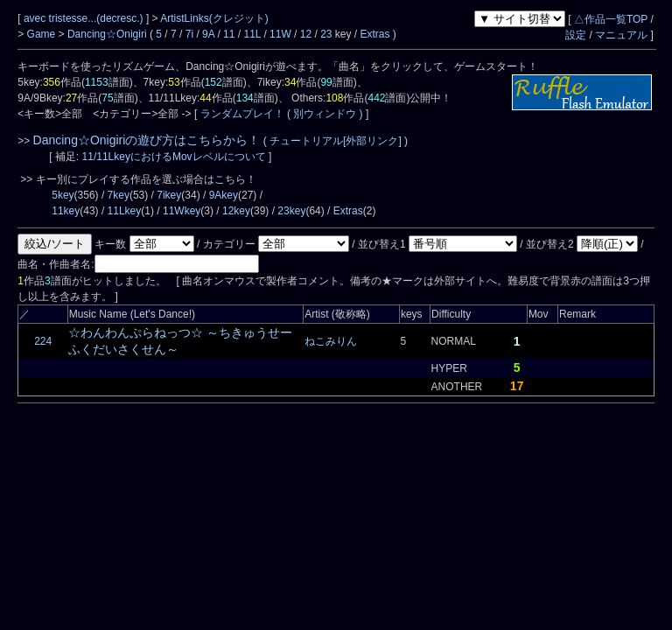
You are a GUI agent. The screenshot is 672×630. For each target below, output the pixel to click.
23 (326, 34)
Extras (375, 34)
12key (236, 211)
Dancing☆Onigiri (108, 34)
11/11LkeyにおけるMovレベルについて (175, 157)
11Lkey (125, 211)
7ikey (169, 195)
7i (189, 34)
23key (291, 211)
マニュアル (621, 35)
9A (208, 34)
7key (119, 195)
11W (280, 34)
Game (43, 34)
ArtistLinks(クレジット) (214, 18)
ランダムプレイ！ (242, 114)
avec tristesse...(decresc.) (85, 18)
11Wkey (182, 211)
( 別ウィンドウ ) (325, 114)
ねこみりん (331, 341)
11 (229, 34)
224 (43, 341)
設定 (576, 35)
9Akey (224, 195)
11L (252, 34)
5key (63, 195)
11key (66, 211)
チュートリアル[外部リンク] (336, 141)
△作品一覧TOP (611, 19)
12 (306, 34)
